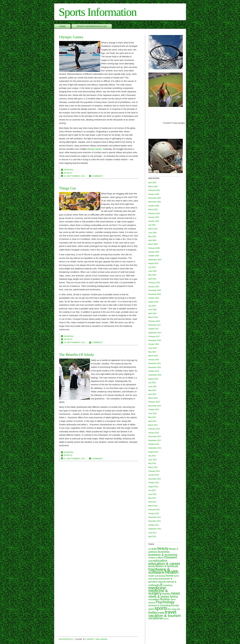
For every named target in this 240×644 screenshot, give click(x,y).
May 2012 (152, 498)
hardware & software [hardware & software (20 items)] (159, 571)
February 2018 (154, 321)
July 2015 (152, 383)
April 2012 (152, 502)
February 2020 (154, 248)
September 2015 (155, 375)
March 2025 (153, 210)
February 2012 (154, 510)
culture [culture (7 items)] (160, 558)
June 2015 (153, 387)
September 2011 (155, 529)
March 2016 (153, 356)
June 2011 (153, 533)
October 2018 (154, 298)
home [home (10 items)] (169, 576)
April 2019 (152, 279)
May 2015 (152, 390)
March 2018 (153, 317)
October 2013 (154, 444)
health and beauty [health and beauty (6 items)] (157, 576)
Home (63, 26)
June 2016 (153, 348)
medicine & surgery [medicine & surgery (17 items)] (158, 592)
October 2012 (154, 483)
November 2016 (155, 340)
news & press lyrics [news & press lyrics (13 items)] (163, 596)
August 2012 (153, 487)
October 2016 (154, 344)
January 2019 (154, 287)
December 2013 (155, 437)
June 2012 (153, 494)
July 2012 (152, 490)
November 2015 (155, 367)
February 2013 (154, 471)
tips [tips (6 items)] (178, 609)
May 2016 (152, 352)
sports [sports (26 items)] (161, 608)
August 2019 (153, 263)
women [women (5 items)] (166, 619)
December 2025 (155, 198)
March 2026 (153, 187)
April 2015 (152, 394)
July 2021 (152, 225)
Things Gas (68, 188)
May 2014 (152, 417)
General (69, 170)
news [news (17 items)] (176, 593)
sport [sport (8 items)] (151, 609)
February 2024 (154, 213)
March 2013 (153, 467)
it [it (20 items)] (161, 585)
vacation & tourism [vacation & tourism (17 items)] (165, 616)
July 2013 (152, 456)
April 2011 (152, 537)
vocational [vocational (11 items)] (156, 618)
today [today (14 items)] (153, 612)
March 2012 (153, 506)
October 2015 (154, 371)
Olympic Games (71, 37)
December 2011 (155, 517)
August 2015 (153, 379)
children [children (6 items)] (152, 558)
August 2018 (153, 302)
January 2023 (154, 217)
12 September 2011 (75, 459)
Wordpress (66, 639)
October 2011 (154, 525)
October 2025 (154, 206)
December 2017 (155, 325)
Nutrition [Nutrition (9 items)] (165, 599)
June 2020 (153, 233)
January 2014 (154, 433)
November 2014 (155, 406)
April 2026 (152, 183)
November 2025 (155, 202)
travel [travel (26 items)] (171, 612)
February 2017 (154, 336)
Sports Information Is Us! (92, 26)
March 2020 (153, 244)
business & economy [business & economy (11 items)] (163, 555)
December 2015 (155, 363)
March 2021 (153, 229)
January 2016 (154, 360)
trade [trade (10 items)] (161, 613)
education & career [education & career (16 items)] (164, 564)
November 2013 (155, 440)
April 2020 (152, 240)
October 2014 (154, 410)
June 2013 (153, 460)
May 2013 (152, 463)
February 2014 (154, 429)
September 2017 (155, 333)
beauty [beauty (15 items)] (163, 548)
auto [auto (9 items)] (154, 549)
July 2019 (152, 267)
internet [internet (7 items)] (162, 582)
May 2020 (152, 236)
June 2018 (153, 310)
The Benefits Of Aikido (77, 355)
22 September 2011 (75, 176)
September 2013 (155, 448)
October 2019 (154, 256)
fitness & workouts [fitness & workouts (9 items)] (167, 566)
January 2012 (154, 514)
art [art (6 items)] (150, 549)
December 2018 (155, 290)
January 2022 (154, 221)
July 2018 (152, 306)
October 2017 (154, 329)
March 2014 (153, 425)
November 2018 (155, 294)
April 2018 (152, 314)
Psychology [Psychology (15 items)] (165, 602)
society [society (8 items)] (175, 605)
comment (97, 176)
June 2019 (153, 271)
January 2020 (154, 252)
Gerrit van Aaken (97, 639)
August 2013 (153, 452)
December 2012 (155, 479)
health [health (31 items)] (172, 572)
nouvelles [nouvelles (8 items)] (154, 599)
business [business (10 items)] (164, 552)
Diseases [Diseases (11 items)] (170, 557)
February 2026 (154, 190)
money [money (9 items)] (166, 594)
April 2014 (152, 421)
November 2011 (155, 521)
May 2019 (152, 275)
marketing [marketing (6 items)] (168, 585)
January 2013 (154, 475)
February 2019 (154, 283)
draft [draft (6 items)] (151, 561)
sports (68, 173)
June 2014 (153, 414)
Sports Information (98, 12)
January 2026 (154, 194)
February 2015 (154, 402)
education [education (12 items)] (160, 561)
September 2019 (155, 260)
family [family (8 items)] (152, 566)
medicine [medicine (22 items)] (157, 588)
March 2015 (153, 398)
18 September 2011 (75, 342)
